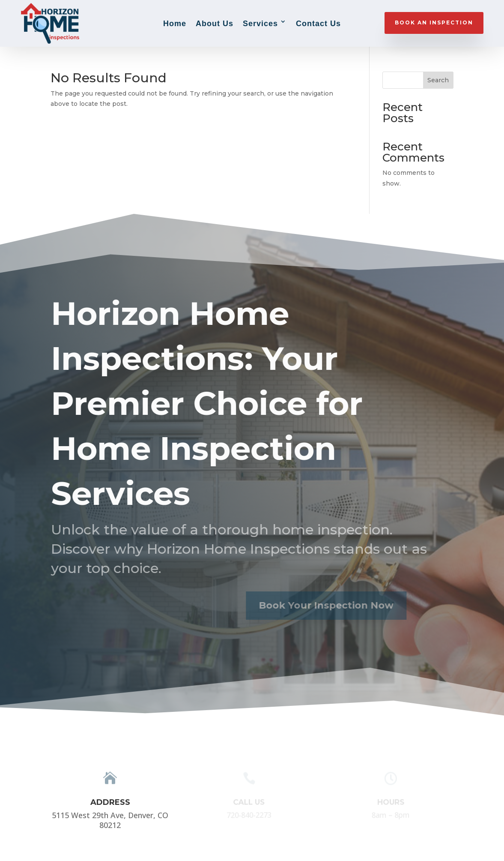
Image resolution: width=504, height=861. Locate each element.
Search (438, 80)
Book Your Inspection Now (315, 605)
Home (175, 24)
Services (260, 24)
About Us (215, 24)
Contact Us (318, 24)
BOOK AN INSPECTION (434, 22)
